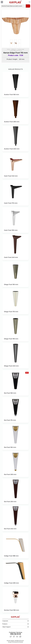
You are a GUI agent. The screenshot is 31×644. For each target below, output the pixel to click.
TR (29, 2)
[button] (16, 621)
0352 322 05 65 (16, 634)
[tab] (16, 621)
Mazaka (21, 642)
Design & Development (15, 642)
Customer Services (16, 632)
